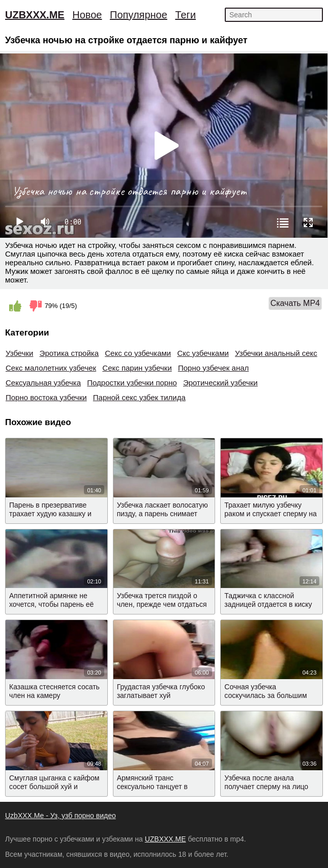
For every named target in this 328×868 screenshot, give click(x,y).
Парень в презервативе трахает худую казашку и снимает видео (50, 514)
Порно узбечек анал (213, 368)
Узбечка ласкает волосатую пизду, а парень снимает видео (162, 514)
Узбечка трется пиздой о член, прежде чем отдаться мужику (162, 604)
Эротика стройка (69, 353)
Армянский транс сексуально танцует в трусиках (152, 787)
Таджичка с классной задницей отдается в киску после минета (268, 604)
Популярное (139, 15)
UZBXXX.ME (35, 15)
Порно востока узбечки (46, 397)
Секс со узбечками (138, 353)
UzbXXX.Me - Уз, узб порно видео (61, 816)
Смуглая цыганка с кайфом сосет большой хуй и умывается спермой (54, 787)
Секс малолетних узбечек (51, 368)
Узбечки (19, 353)
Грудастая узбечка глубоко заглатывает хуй (161, 691)
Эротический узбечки (220, 383)
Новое (87, 15)
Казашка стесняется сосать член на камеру (54, 691)
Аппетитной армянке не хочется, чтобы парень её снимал (51, 604)
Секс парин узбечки (137, 368)
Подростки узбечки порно (132, 383)
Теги (185, 15)
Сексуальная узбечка (43, 383)
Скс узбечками (203, 353)
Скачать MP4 (295, 303)
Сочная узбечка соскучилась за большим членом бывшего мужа (265, 695)
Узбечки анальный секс (276, 353)
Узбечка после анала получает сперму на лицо (266, 782)
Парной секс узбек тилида (139, 397)
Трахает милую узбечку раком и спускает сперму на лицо (270, 514)
